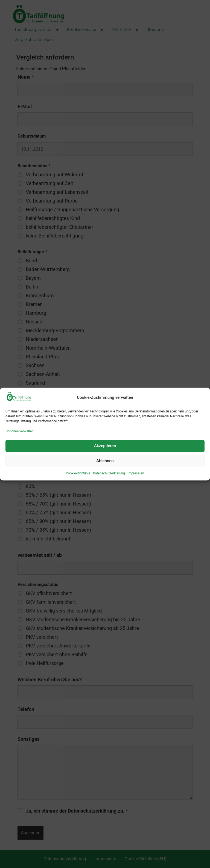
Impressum (136, 473)
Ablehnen (105, 461)
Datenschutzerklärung (109, 473)
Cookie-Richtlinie (78, 473)
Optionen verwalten (20, 431)
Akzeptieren (105, 446)
